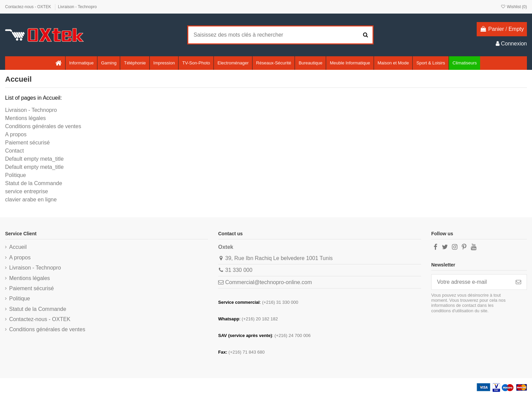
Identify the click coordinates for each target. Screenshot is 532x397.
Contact (14, 151)
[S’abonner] (518, 282)
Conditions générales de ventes (43, 126)
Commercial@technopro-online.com (269, 282)
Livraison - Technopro (78, 7)
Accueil (18, 247)
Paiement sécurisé (27, 143)
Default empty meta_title (34, 159)
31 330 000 (239, 270)
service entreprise (26, 191)
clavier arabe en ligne (31, 200)
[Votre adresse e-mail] (471, 282)
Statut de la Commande (34, 183)
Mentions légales (25, 118)
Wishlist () (514, 7)
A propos (16, 134)
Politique (15, 175)
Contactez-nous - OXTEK (29, 7)
